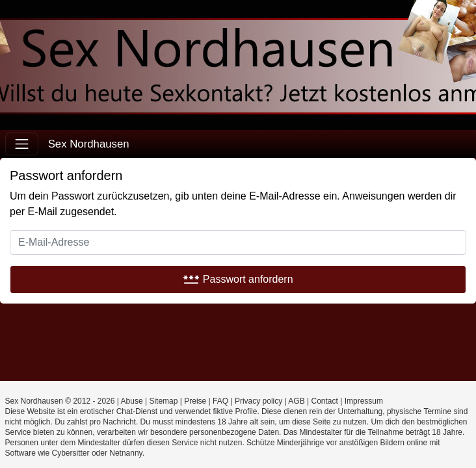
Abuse (132, 401)
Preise (195, 401)
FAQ (220, 401)
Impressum (364, 401)
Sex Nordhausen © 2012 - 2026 (60, 401)
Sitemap (163, 401)
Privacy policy (258, 401)
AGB (296, 401)
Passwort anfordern (238, 279)
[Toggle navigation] (22, 144)
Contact (325, 401)
